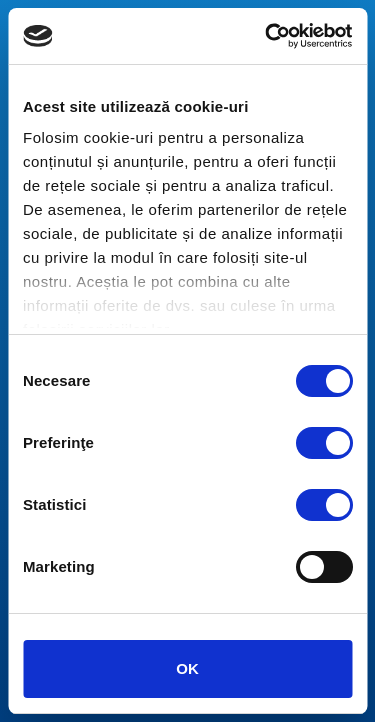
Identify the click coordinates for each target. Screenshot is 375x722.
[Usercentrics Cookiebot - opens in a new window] (267, 36)
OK (187, 668)
